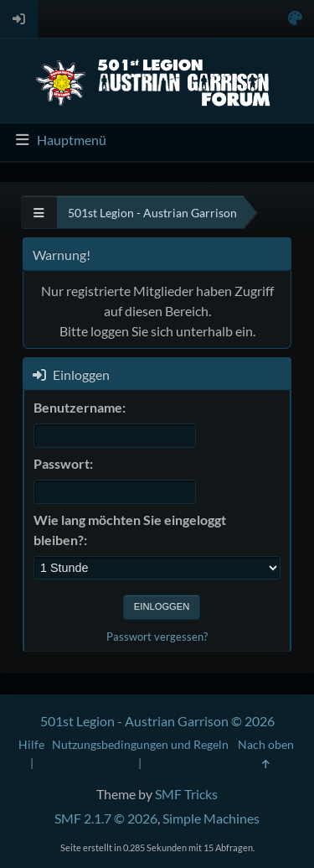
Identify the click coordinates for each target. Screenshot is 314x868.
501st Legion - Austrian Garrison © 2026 (157, 721)
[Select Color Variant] (295, 19)
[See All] (39, 213)
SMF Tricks (186, 794)
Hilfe (31, 744)
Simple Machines (211, 818)
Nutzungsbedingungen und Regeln (140, 744)
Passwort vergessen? (157, 637)
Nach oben (266, 753)
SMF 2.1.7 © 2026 (106, 818)
